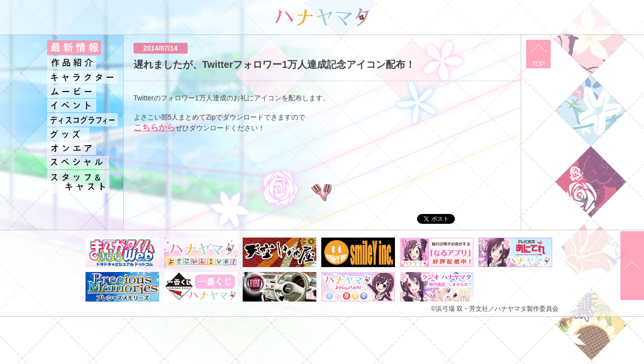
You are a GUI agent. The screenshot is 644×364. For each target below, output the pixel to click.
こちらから (154, 128)
